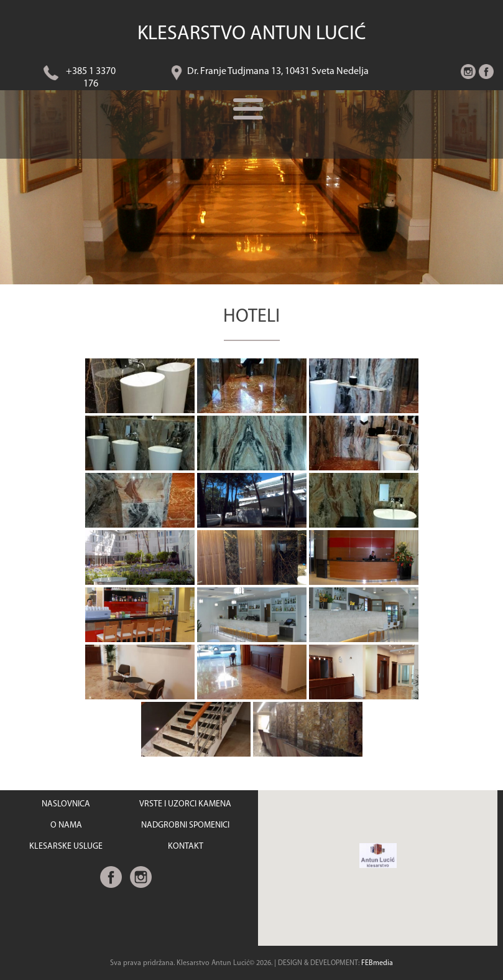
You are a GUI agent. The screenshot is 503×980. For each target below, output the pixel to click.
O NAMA (66, 825)
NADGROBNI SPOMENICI (185, 825)
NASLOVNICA (66, 804)
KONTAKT (186, 847)
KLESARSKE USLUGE (66, 847)
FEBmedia (377, 963)
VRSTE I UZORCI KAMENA (185, 804)
